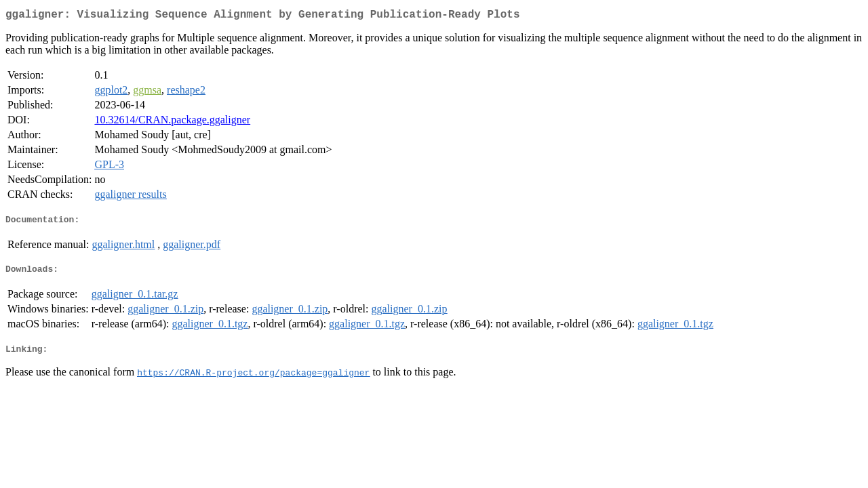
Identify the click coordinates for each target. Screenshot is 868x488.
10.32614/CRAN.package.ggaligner (172, 122)
